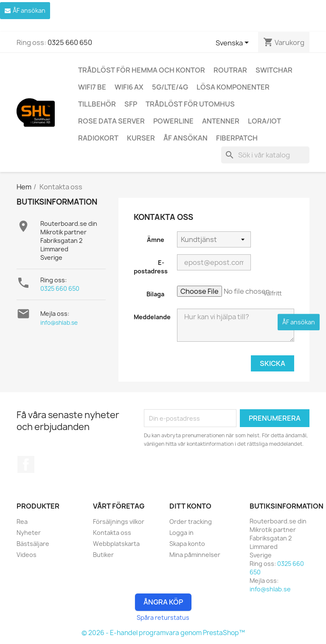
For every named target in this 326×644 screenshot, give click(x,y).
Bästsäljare (33, 544)
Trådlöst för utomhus (190, 104)
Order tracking (191, 522)
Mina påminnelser (195, 555)
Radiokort (98, 138)
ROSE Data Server (111, 121)
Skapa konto (187, 544)
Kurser (141, 138)
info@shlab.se (59, 323)
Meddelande (152, 317)
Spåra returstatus (163, 617)
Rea (22, 522)
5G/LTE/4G (170, 87)
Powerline (173, 121)
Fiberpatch (237, 138)
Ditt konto (190, 506)
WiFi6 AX (129, 87)
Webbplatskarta (116, 544)
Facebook (26, 464)
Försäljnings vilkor (119, 522)
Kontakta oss (112, 533)
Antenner (221, 121)
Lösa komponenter (233, 87)
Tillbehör (97, 104)
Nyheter (29, 533)
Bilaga (155, 294)
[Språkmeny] (234, 43)
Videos (27, 555)
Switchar (274, 70)
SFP (131, 104)
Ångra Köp (163, 602)
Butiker (103, 555)
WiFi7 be (92, 87)
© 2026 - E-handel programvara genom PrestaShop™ (163, 633)
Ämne (156, 240)
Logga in (181, 533)
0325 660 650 (70, 42)
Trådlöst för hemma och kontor (142, 70)
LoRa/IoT (264, 121)
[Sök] (265, 155)
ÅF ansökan (185, 138)
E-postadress (151, 267)
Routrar (230, 70)
